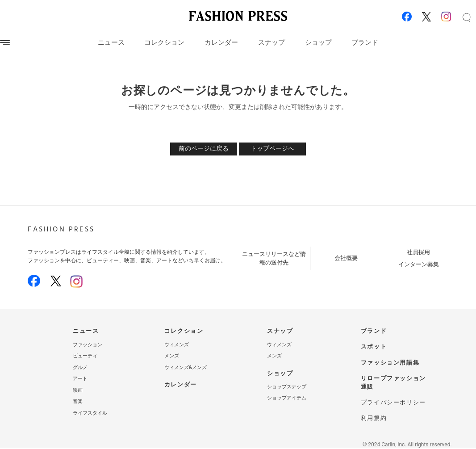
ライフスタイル (90, 413)
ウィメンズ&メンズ (186, 367)
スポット (374, 346)
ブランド (365, 42)
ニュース (111, 42)
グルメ (80, 367)
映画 (78, 390)
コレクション (164, 42)
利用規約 (374, 418)
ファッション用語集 (390, 363)
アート (80, 379)
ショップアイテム (287, 398)
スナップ (271, 42)
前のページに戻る (204, 149)
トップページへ (272, 149)
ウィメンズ (177, 345)
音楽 (78, 401)
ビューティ (85, 356)
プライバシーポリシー (393, 402)
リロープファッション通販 (393, 382)
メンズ (172, 356)
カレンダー (221, 42)
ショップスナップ (287, 387)
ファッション (88, 345)
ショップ (318, 42)
